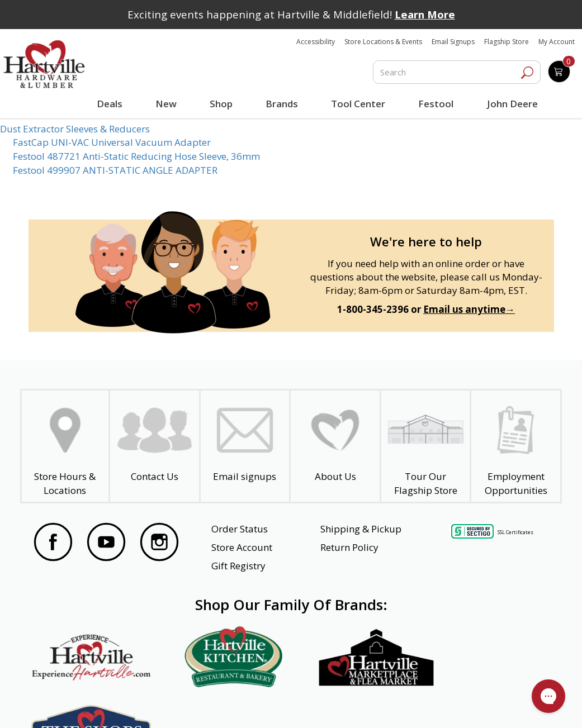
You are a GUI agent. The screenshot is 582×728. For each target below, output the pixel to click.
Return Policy (349, 547)
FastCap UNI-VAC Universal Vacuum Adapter (112, 142)
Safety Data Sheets (257, 705)
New (166, 103)
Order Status (240, 529)
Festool (436, 104)
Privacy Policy (168, 705)
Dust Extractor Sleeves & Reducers (75, 129)
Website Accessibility (78, 705)
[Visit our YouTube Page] (106, 544)
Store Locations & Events (383, 42)
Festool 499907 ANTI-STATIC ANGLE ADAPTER (115, 170)
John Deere (512, 104)
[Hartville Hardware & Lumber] (44, 64)
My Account (557, 42)
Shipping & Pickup (361, 529)
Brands (282, 104)
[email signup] (245, 446)
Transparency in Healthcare (370, 705)
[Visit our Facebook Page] (53, 544)
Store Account (242, 547)
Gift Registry (238, 566)
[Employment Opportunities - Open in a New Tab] (516, 446)
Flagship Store (507, 42)
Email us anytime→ (469, 309)
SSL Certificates (515, 532)
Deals (111, 105)
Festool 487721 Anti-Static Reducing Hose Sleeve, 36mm (136, 156)
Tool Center (358, 104)
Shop (223, 105)
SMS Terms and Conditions (494, 705)
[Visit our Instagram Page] (159, 544)
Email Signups (453, 42)
